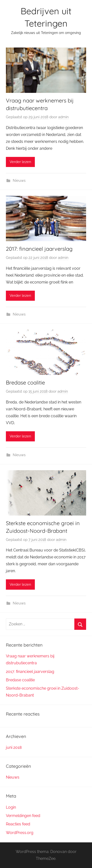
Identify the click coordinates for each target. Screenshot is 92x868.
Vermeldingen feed (23, 816)
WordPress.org (20, 833)
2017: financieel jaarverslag (39, 249)
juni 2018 (14, 747)
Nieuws (19, 181)
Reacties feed (18, 824)
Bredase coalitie (25, 383)
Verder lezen (20, 162)
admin (63, 117)
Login (11, 807)
